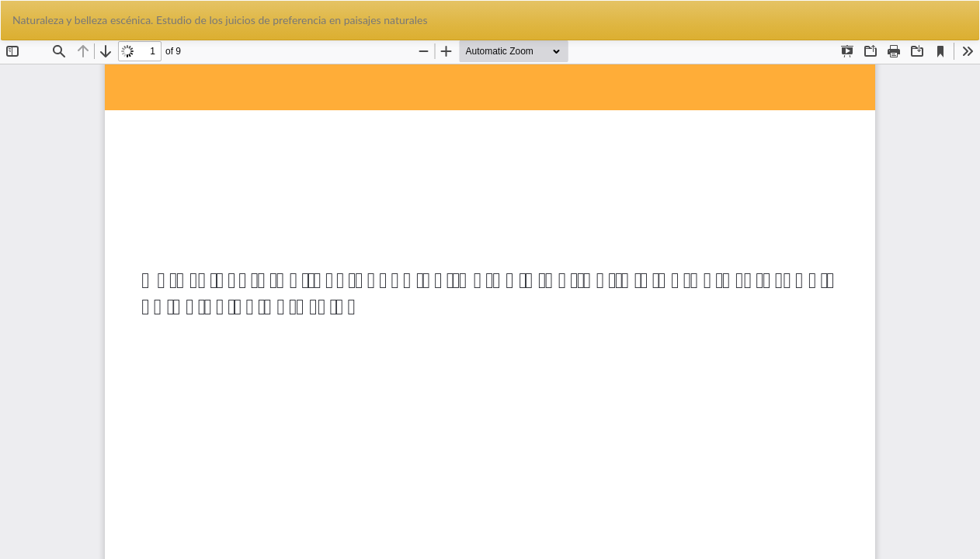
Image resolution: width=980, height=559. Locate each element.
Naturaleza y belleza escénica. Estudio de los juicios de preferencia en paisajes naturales (220, 20)
